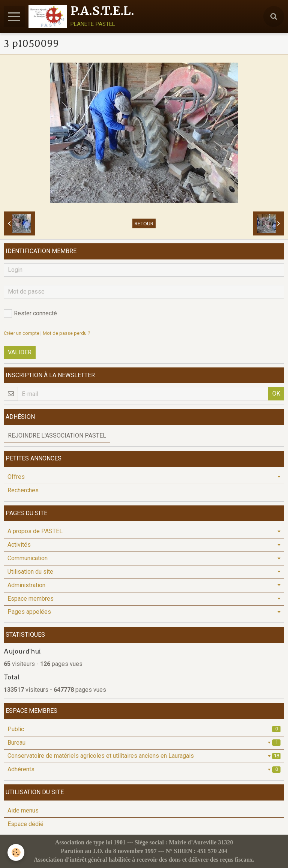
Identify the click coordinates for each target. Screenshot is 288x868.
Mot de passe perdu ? (66, 333)
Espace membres (31, 599)
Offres (16, 477)
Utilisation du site (30, 572)
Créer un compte (22, 333)
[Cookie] (16, 852)
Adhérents (144, 769)
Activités (19, 545)
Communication (28, 558)
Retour (144, 223)
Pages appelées (29, 612)
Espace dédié (25, 824)
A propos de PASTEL (35, 531)
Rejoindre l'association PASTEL (57, 435)
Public (144, 729)
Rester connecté (30, 313)
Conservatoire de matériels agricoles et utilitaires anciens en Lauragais (144, 756)
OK (276, 394)
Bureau (144, 743)
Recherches (23, 490)
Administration (26, 585)
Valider (20, 352)
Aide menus (23, 810)
